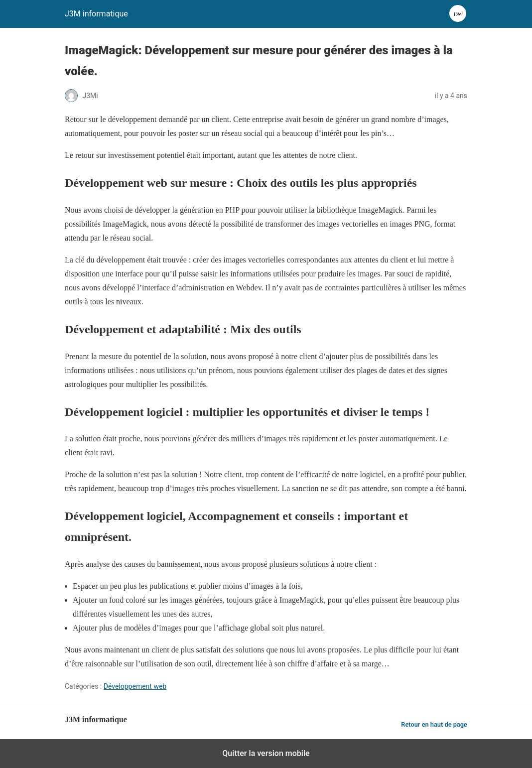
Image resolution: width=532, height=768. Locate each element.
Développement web (135, 686)
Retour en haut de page (434, 724)
